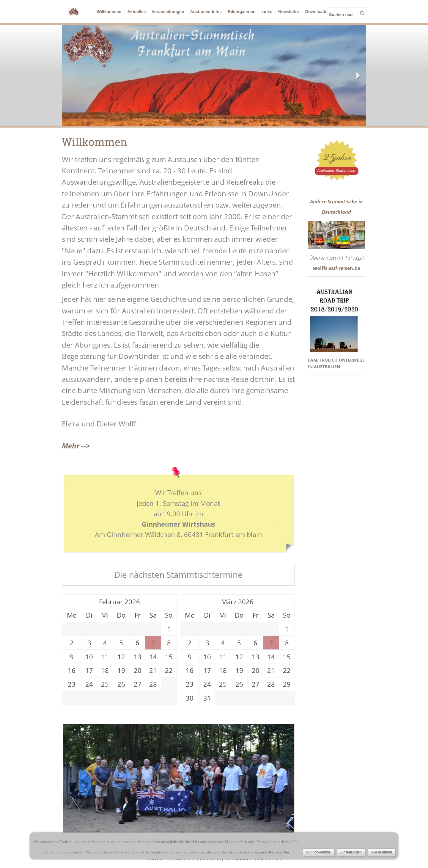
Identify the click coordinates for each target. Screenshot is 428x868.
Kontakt (157, 859)
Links (267, 12)
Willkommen (109, 12)
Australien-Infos (206, 12)
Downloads (316, 12)
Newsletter (289, 12)
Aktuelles (136, 12)
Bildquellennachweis (195, 859)
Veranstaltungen (168, 12)
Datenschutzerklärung (253, 859)
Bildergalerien (241, 12)
